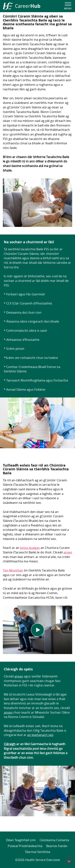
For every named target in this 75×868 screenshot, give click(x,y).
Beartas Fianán (57, 846)
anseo (68, 552)
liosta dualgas (30, 548)
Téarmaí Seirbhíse (38, 852)
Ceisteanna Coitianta (54, 840)
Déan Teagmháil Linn (21, 840)
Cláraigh (10, 744)
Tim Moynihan (13, 570)
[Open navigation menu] (68, 6)
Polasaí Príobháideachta (25, 846)
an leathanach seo (40, 735)
